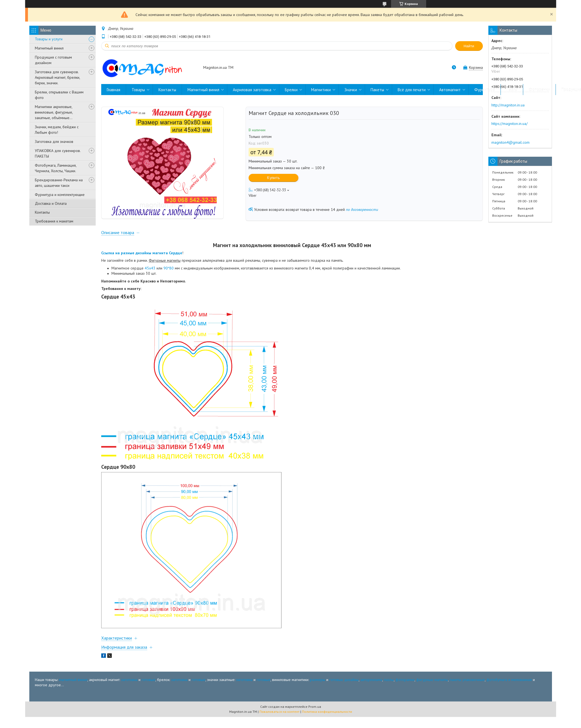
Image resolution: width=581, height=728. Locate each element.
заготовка (129, 703)
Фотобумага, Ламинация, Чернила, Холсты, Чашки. (56, 168)
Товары (138, 90)
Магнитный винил (49, 48)
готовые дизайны (344, 703)
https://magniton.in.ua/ (510, 124)
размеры (318, 703)
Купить (273, 178)
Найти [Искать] (469, 46)
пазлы (389, 703)
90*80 (169, 292)
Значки (351, 90)
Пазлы (512, 90)
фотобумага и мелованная (509, 703)
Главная (114, 90)
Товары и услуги (49, 39)
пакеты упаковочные (467, 703)
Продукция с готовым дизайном (53, 60)
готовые (148, 703)
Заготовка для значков (54, 142)
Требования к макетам (54, 221)
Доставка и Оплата (51, 203)
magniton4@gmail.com (510, 142)
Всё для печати (412, 90)
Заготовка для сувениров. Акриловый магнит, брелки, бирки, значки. (57, 77)
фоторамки (405, 703)
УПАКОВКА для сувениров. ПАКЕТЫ (58, 153)
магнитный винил (73, 703)
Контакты (42, 212)
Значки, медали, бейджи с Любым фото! (57, 130)
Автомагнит (450, 90)
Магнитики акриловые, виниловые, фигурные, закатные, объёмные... (54, 112)
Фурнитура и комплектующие (60, 195)
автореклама (371, 703)
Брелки (291, 90)
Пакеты (377, 90)
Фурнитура (485, 90)
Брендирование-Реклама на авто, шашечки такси (59, 183)
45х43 (150, 292)
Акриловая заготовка (252, 90)
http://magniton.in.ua (508, 105)
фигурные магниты (432, 703)
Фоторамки (539, 90)
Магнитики (321, 90)
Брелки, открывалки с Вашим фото (59, 95)
